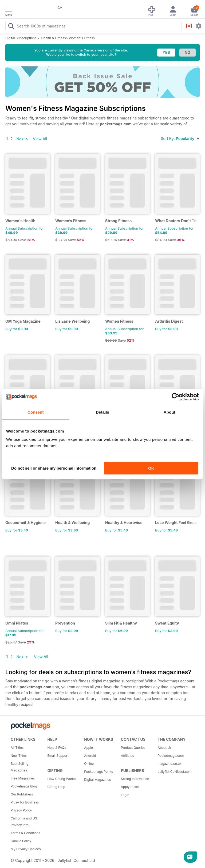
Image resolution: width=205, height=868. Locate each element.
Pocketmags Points (98, 772)
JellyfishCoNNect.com (174, 772)
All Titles (17, 748)
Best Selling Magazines (19, 767)
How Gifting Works (62, 779)
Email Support (58, 756)
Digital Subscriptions (21, 38)
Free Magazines (23, 778)
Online (89, 764)
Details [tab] (102, 412)
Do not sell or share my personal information (54, 468)
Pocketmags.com (171, 756)
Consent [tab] (36, 412)
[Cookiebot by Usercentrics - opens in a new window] (176, 397)
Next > (22, 139)
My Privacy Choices (26, 849)
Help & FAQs (57, 748)
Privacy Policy (21, 810)
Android (90, 756)
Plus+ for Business (25, 802)
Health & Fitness (54, 38)
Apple (88, 748)
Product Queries (133, 748)
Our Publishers (22, 794)
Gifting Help (56, 787)
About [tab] (169, 412)
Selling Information (135, 779)
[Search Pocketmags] (11, 27)
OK (151, 468)
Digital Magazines (97, 780)
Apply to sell (130, 787)
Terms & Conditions (25, 833)
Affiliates (127, 756)
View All (40, 139)
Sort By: (180, 139)
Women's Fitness (82, 38)
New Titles (19, 756)
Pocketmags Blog (24, 786)
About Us (164, 748)
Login (125, 795)
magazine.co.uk (169, 764)
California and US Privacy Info (24, 822)
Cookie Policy (21, 841)
